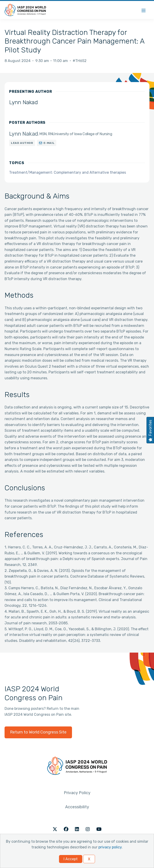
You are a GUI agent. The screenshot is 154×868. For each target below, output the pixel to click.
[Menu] (144, 10)
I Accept (71, 859)
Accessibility (77, 807)
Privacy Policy (77, 793)
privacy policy (110, 847)
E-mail (49, 143)
